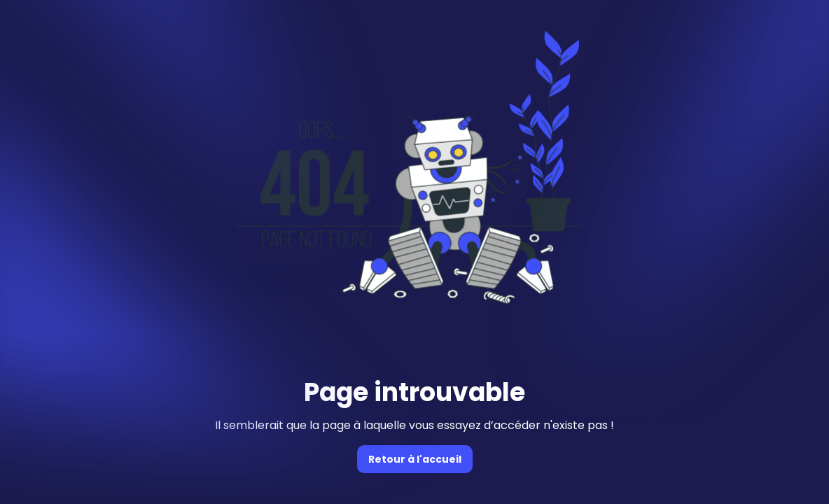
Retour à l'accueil (415, 459)
